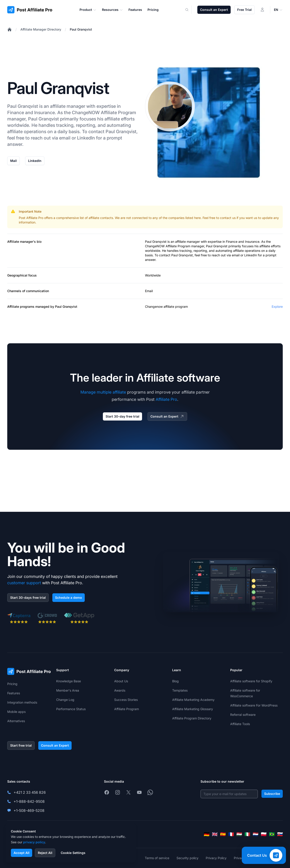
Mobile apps (16, 712)
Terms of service (157, 858)
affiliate (58, 106)
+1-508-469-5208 (29, 810)
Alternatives (16, 721)
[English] (215, 834)
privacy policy (34, 842)
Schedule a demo (69, 598)
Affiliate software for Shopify (251, 681)
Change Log (65, 700)
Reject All (45, 853)
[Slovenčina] (280, 834)
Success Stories (126, 700)
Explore (277, 307)
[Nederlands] (256, 834)
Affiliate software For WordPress (254, 705)
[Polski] (264, 834)
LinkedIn (35, 161)
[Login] (262, 10)
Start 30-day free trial (122, 416)
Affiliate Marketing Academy (193, 700)
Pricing (12, 684)
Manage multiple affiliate (103, 392)
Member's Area (68, 690)
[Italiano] (247, 834)
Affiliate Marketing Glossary (193, 709)
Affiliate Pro (166, 399)
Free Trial (244, 10)
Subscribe (272, 794)
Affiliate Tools (240, 724)
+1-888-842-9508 (29, 801)
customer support (24, 583)
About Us (121, 681)
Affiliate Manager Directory (41, 29)
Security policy (187, 858)
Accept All (22, 853)
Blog (175, 681)
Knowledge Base (69, 681)
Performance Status (71, 709)
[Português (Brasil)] (272, 834)
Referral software (243, 715)
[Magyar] (239, 834)
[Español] (223, 834)
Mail (13, 161)
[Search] (190, 10)
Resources (112, 10)
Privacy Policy (216, 858)
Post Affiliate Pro (31, 218)
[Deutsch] (207, 834)
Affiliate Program (118, 113)
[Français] (231, 834)
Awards (120, 690)
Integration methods (22, 702)
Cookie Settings (73, 853)
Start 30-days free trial (28, 598)
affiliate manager (187, 242)
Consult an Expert (214, 10)
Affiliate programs (21, 307)
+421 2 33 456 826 (30, 792)
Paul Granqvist (81, 29)
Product (88, 10)
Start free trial (21, 745)
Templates (180, 690)
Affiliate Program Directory (192, 718)
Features (14, 693)
